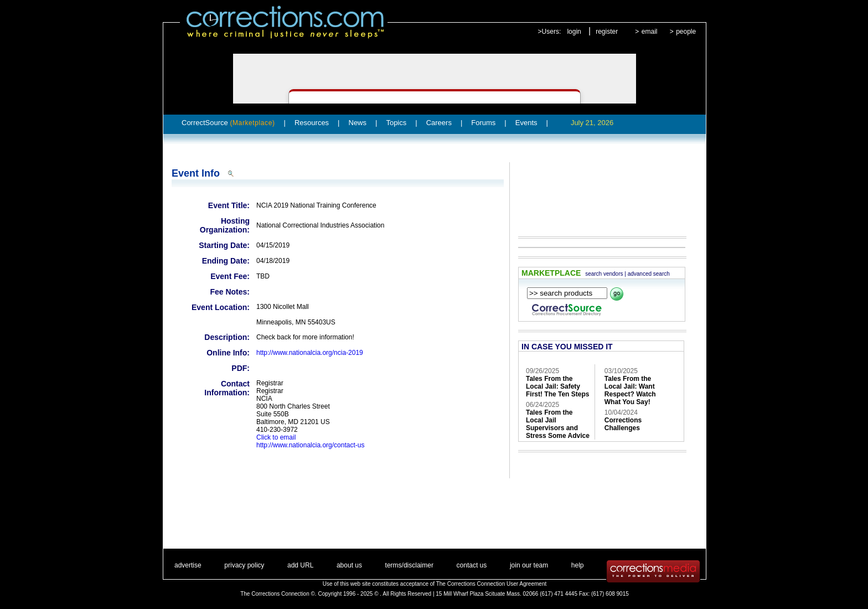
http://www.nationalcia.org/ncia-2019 (310, 353)
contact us (472, 565)
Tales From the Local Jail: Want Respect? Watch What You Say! (630, 390)
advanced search (649, 274)
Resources (312, 123)
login (574, 32)
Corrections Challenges (623, 424)
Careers (439, 123)
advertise (188, 565)
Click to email (276, 437)
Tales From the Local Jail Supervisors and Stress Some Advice (558, 424)
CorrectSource (228, 123)
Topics (396, 123)
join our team (529, 565)
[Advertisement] (597, 192)
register (607, 32)
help (578, 565)
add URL (300, 565)
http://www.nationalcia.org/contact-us (310, 445)
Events (526, 123)
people (686, 32)
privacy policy (244, 565)
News (358, 123)
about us (349, 565)
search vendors (604, 274)
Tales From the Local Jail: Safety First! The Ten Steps (557, 386)
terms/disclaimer (409, 565)
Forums (483, 123)
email (650, 32)
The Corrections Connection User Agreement (492, 584)
